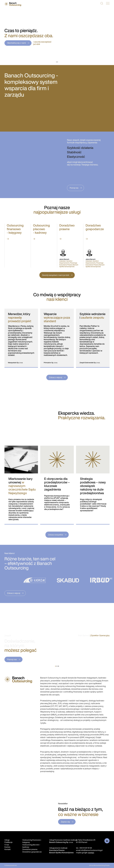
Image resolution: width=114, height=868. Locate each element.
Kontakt (8, 849)
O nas (7, 845)
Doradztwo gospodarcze (32, 852)
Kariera (7, 847)
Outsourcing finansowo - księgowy (32, 841)
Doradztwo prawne (30, 849)
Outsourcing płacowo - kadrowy (31, 846)
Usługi (7, 840)
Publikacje (8, 842)
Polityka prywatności (11, 865)
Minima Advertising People (102, 865)
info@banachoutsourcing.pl (92, 850)
